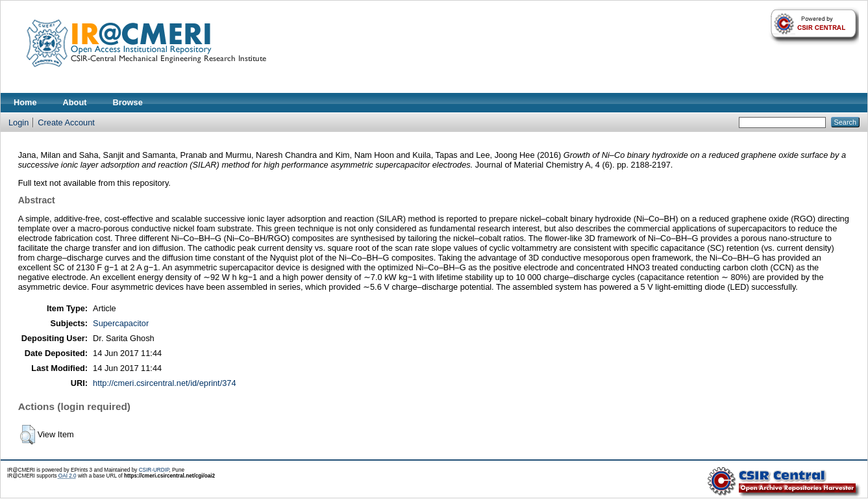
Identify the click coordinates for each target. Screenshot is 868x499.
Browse (128, 102)
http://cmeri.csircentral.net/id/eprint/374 (165, 383)
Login (19, 122)
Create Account (66, 122)
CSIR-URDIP (154, 470)
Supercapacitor (121, 323)
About (75, 102)
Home (25, 102)
